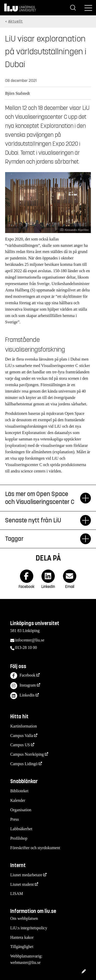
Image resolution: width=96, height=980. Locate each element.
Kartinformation (24, 726)
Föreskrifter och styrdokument (35, 848)
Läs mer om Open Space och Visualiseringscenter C (43, 498)
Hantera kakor (22, 937)
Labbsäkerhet (21, 829)
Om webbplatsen (24, 918)
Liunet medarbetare (26, 875)
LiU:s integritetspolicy (29, 928)
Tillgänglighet (22, 947)
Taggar (43, 539)
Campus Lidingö (24, 764)
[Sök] (73, 8)
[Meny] (88, 8)
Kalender (18, 800)
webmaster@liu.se (25, 962)
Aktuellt (15, 21)
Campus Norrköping (27, 754)
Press (15, 819)
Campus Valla (22, 736)
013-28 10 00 (26, 647)
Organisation (21, 810)
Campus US (20, 745)
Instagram (23, 686)
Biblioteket (19, 791)
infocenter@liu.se (30, 640)
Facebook (23, 676)
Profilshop (19, 838)
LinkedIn (22, 696)
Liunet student (22, 884)
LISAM (17, 894)
